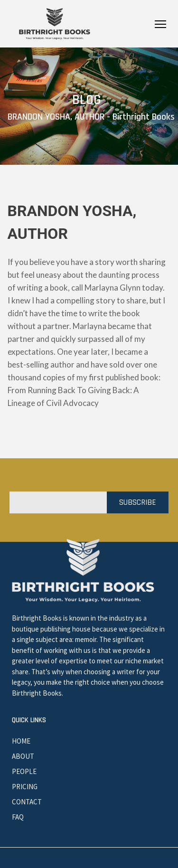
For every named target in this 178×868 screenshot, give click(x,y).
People (24, 771)
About (23, 756)
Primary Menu (160, 24)
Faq (18, 817)
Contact (27, 802)
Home (21, 741)
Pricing (25, 787)
